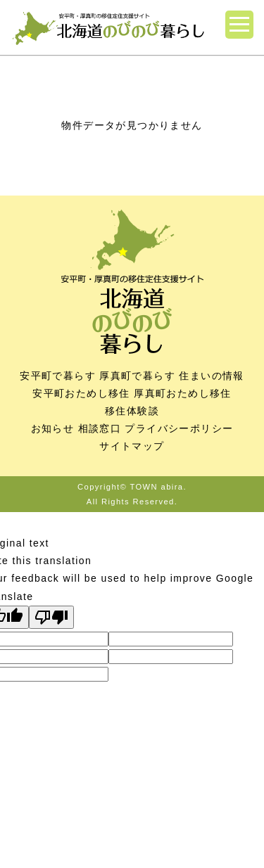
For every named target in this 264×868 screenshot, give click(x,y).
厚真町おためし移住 (183, 393)
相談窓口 (100, 428)
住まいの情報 (211, 376)
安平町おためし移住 (81, 393)
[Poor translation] (51, 617)
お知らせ (53, 428)
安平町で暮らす (58, 376)
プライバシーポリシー (179, 428)
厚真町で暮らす (137, 376)
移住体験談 (132, 411)
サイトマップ (132, 446)
